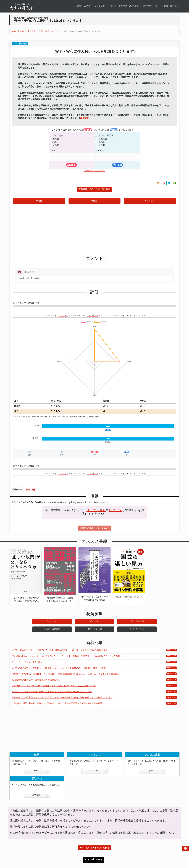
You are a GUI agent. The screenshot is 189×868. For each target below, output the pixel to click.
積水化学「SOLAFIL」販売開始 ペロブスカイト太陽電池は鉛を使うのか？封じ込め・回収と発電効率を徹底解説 (65, 674)
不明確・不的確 (106, 136)
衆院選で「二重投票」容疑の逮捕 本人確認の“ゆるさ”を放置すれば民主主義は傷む (52, 692)
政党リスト (148, 6)
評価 (39, 201)
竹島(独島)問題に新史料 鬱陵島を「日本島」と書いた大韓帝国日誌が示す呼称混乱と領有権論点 (58, 704)
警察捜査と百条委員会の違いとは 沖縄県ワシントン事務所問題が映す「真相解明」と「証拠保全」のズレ (62, 698)
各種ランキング (137, 629)
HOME (79, 6)
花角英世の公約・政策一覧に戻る (94, 189)
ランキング (97, 771)
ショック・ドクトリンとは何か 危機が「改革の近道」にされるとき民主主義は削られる (54, 686)
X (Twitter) (93, 860)
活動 (94, 201)
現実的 (56, 139)
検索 (41, 771)
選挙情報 (135, 6)
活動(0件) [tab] (17, 490)
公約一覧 (94, 622)
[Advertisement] (94, 231)
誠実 (55, 142)
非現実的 (103, 139)
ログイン (174, 6)
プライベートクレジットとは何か (27, 662)
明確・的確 (58, 136)
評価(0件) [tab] (31, 490)
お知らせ (113, 6)
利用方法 (123, 6)
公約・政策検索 (94, 629)
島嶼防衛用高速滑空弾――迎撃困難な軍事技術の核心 (36, 680)
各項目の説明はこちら (94, 171)
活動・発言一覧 (137, 622)
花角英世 (84, 118)
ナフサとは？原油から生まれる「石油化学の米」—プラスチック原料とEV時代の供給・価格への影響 (59, 668)
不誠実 (102, 142)
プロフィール (52, 622)
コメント (53, 150)
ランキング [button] (99, 6)
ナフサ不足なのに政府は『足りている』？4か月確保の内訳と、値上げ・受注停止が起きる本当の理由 (60, 650)
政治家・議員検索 (52, 629)
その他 (56, 145)
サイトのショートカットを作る (94, 848)
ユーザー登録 (162, 6)
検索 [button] (87, 6)
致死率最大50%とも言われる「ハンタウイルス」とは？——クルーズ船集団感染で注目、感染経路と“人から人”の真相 (66, 656)
